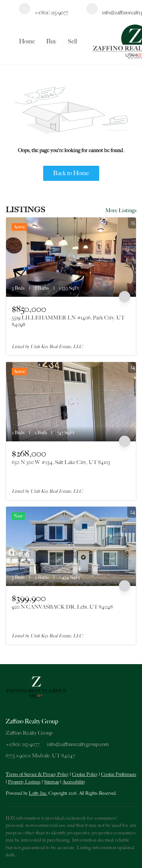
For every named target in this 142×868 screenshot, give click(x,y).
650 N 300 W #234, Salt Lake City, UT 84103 (61, 462)
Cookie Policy (85, 774)
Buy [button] (51, 42)
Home (27, 42)
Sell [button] (73, 42)
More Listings (121, 210)
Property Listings (24, 782)
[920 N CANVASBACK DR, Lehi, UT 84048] (71, 546)
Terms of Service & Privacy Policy (37, 774)
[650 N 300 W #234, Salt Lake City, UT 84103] (71, 402)
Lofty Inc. (38, 793)
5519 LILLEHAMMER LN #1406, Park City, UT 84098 (68, 321)
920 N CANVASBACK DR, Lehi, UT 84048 (62, 607)
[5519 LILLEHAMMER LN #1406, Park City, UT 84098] (71, 257)
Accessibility (74, 782)
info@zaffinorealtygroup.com (78, 744)
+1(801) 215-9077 (23, 744)
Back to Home (71, 173)
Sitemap (51, 782)
